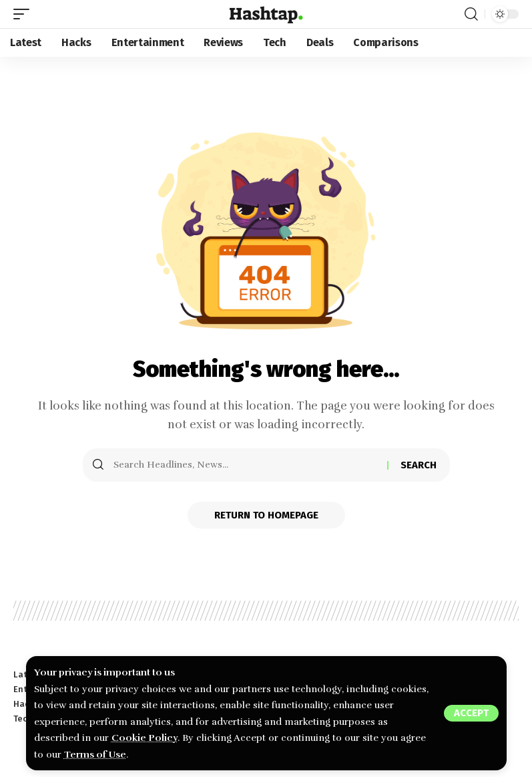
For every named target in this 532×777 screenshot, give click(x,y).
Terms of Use (95, 754)
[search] (471, 14)
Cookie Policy (145, 738)
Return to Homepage (266, 515)
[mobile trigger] (25, 14)
